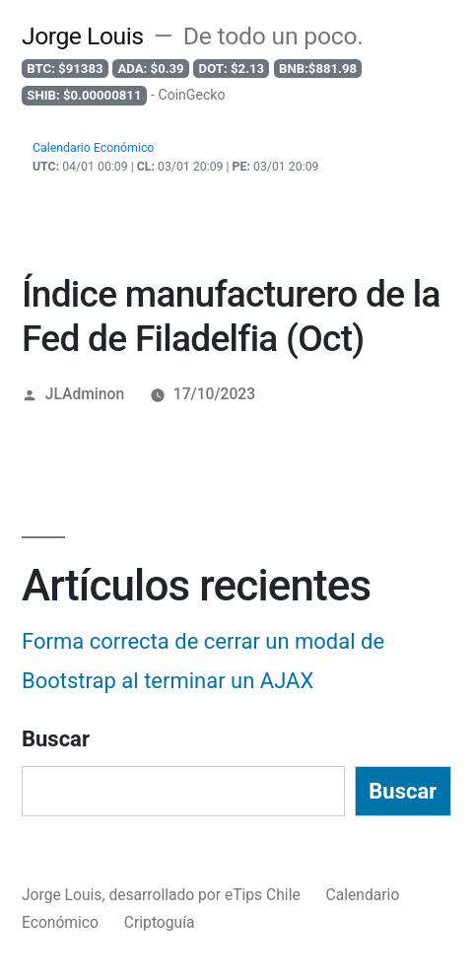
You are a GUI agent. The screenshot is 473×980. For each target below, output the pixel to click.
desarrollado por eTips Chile (206, 895)
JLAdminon (85, 394)
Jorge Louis (83, 36)
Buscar (56, 739)
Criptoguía (160, 922)
